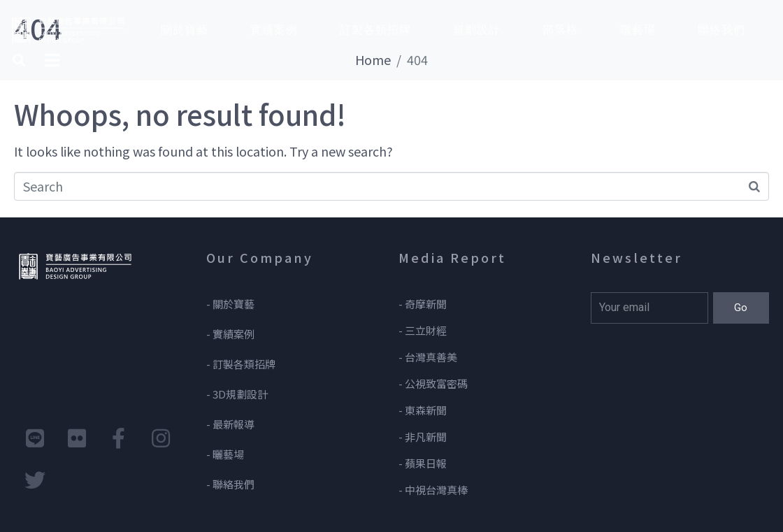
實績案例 (274, 30)
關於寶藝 (185, 30)
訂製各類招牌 (375, 30)
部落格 (560, 30)
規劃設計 (477, 30)
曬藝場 (638, 30)
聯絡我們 (721, 30)
